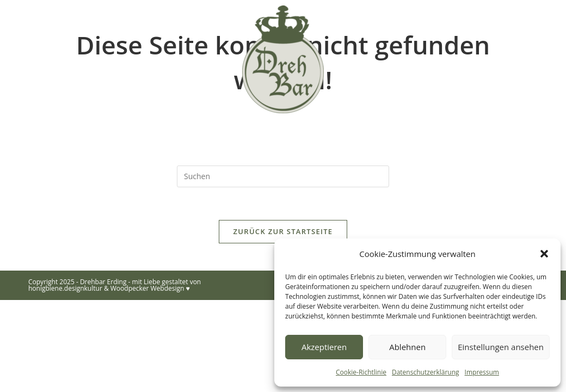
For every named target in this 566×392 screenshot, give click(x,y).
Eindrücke (229, 137)
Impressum (482, 372)
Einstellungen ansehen (501, 347)
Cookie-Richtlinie (361, 372)
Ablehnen (407, 347)
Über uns (158, 137)
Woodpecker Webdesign (147, 288)
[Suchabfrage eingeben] (283, 176)
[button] (544, 254)
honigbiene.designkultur (65, 288)
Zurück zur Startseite (283, 231)
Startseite (87, 137)
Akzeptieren (324, 347)
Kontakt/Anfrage (461, 137)
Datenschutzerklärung (426, 372)
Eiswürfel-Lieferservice (337, 137)
